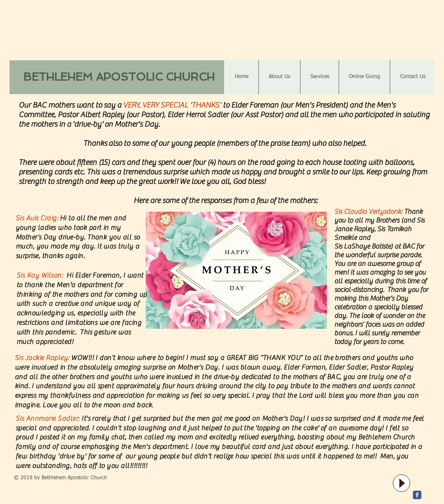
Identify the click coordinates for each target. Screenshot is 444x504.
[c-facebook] (417, 495)
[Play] (402, 483)
